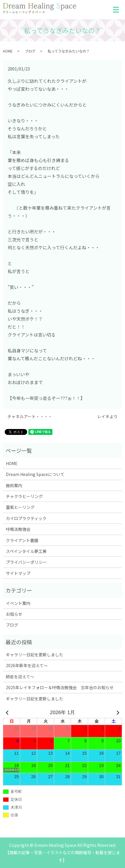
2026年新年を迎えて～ (27, 665)
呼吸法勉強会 (18, 529)
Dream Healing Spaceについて (35, 474)
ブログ (30, 51)
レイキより (107, 417)
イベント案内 (18, 603)
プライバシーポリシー (26, 562)
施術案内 (14, 485)
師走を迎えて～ (20, 677)
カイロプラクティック (26, 518)
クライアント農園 (22, 540)
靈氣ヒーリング (20, 507)
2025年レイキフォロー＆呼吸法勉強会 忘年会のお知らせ (60, 687)
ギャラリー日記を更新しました (35, 655)
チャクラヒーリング (24, 496)
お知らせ (14, 614)
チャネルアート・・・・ (30, 417)
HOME (8, 51)
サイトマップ (18, 573)
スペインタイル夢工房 (26, 551)
